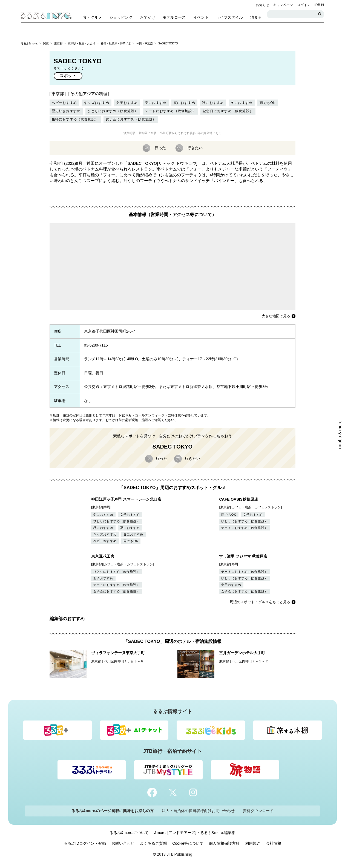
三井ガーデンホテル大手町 (242, 653)
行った (160, 148)
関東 (46, 43)
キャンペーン (283, 5)
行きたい (194, 148)
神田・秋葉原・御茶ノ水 (116, 43)
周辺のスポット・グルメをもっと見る (260, 602)
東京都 (58, 43)
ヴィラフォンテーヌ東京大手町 (118, 653)
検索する (320, 14)
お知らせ (263, 5)
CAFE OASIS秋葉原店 (238, 499)
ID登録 (319, 5)
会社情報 (274, 843)
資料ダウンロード (258, 811)
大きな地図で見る (276, 316)
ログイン (304, 5)
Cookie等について (188, 843)
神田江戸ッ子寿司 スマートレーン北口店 (126, 499)
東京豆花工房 (103, 556)
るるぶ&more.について (129, 833)
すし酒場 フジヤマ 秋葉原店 (243, 556)
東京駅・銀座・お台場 (82, 43)
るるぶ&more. (29, 43)
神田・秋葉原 (145, 43)
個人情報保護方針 (224, 843)
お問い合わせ (123, 843)
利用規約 (253, 843)
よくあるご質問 (153, 843)
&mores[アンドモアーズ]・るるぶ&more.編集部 (195, 833)
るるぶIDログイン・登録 (85, 843)
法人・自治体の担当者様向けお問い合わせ (198, 811)
